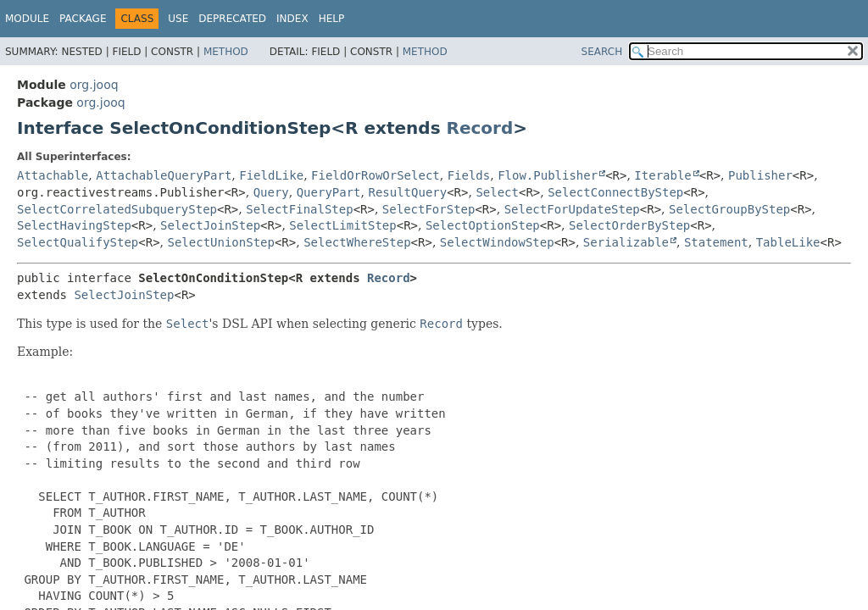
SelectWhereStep (357, 242)
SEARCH (602, 52)
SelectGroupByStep (729, 209)
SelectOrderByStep (629, 225)
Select (497, 192)
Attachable (53, 175)
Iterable (662, 175)
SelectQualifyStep (78, 242)
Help (332, 19)
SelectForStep (429, 209)
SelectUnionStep (221, 242)
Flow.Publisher (548, 175)
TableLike (788, 242)
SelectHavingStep (74, 225)
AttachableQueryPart (164, 175)
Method (226, 52)
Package (83, 19)
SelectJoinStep (210, 225)
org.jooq (94, 85)
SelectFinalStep (299, 209)
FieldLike (271, 175)
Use (178, 19)
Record (480, 128)
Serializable (626, 242)
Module (27, 19)
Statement (716, 242)
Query (271, 192)
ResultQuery (407, 192)
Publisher (760, 175)
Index (292, 19)
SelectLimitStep (342, 225)
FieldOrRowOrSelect (376, 175)
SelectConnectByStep (615, 192)
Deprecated (232, 19)
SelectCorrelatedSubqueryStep (117, 209)
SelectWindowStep (497, 242)
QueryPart (329, 192)
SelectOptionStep (483, 225)
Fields (469, 175)
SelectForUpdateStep (572, 209)
